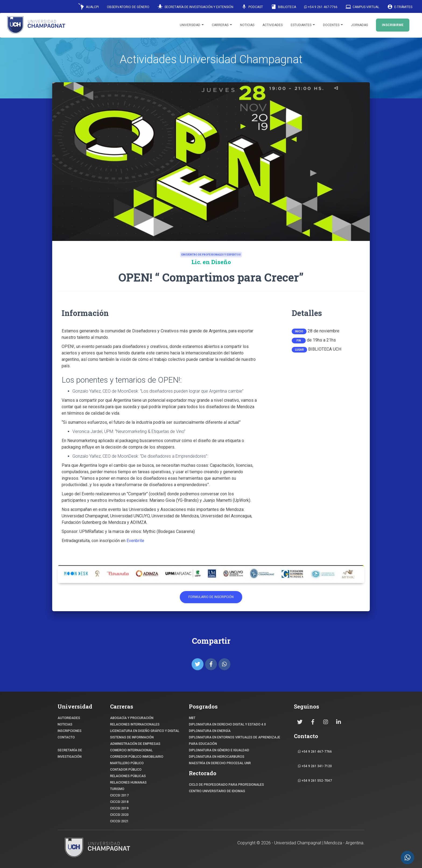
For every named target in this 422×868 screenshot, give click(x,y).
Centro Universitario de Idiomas (217, 791)
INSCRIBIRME (393, 25)
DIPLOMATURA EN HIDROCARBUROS (217, 757)
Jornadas (359, 25)
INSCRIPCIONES (70, 731)
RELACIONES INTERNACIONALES (135, 724)
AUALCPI (89, 7)
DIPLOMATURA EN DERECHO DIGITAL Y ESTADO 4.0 (227, 724)
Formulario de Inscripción (211, 597)
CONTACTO (66, 737)
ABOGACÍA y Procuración (132, 718)
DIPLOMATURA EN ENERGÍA (210, 731)
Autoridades (69, 718)
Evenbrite (135, 541)
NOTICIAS (65, 724)
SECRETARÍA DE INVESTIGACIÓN (70, 753)
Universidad (192, 25)
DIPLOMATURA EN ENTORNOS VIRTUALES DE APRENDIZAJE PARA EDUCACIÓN (235, 741)
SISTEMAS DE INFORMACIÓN (132, 737)
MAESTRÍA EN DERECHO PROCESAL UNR (220, 763)
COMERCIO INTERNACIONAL (131, 750)
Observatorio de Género (128, 7)
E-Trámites (400, 7)
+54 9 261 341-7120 (315, 766)
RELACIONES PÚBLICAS (128, 776)
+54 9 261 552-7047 (315, 781)
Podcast (252, 7)
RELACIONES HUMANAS (128, 782)
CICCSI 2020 (119, 815)
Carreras (222, 25)
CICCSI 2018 (119, 802)
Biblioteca (284, 7)
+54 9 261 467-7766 (321, 7)
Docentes (333, 25)
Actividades (272, 25)
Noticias (247, 25)
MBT (192, 718)
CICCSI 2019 (119, 808)
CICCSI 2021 (119, 821)
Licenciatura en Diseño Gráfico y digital (145, 731)
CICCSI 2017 (119, 795)
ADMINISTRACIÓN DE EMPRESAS (135, 744)
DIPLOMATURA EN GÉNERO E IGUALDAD (219, 750)
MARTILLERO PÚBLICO (127, 763)
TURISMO (117, 789)
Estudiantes (303, 25)
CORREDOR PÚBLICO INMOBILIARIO (137, 757)
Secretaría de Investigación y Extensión (195, 7)
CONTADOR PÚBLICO (126, 770)
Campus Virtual (362, 7)
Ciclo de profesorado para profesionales (226, 785)
